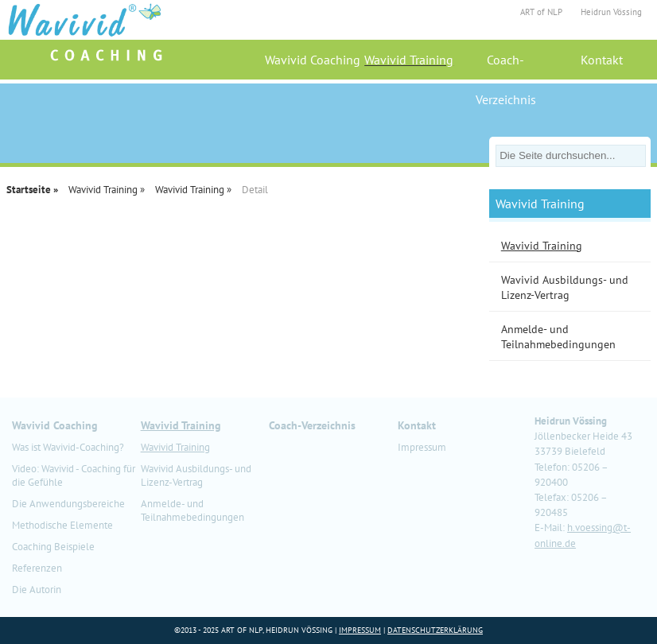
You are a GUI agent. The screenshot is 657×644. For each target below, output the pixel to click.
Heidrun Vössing (611, 12)
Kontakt (602, 60)
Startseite (29, 190)
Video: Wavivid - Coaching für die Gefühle (74, 475)
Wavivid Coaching (313, 60)
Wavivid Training (409, 60)
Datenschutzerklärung (435, 630)
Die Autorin (37, 590)
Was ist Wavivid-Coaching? (68, 447)
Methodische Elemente (62, 525)
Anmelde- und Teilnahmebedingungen (192, 510)
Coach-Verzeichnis (506, 66)
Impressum (422, 447)
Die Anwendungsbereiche (68, 504)
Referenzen (37, 568)
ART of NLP (541, 12)
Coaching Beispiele (53, 547)
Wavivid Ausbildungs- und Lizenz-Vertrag (196, 475)
